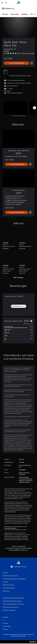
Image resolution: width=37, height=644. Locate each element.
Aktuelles (5, 14)
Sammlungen (15, 14)
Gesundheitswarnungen (10, 528)
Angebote (25, 14)
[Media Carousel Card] (15, 108)
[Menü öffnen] (2, 3)
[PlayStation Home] (18, 3)
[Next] (34, 108)
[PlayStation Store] (9, 8)
